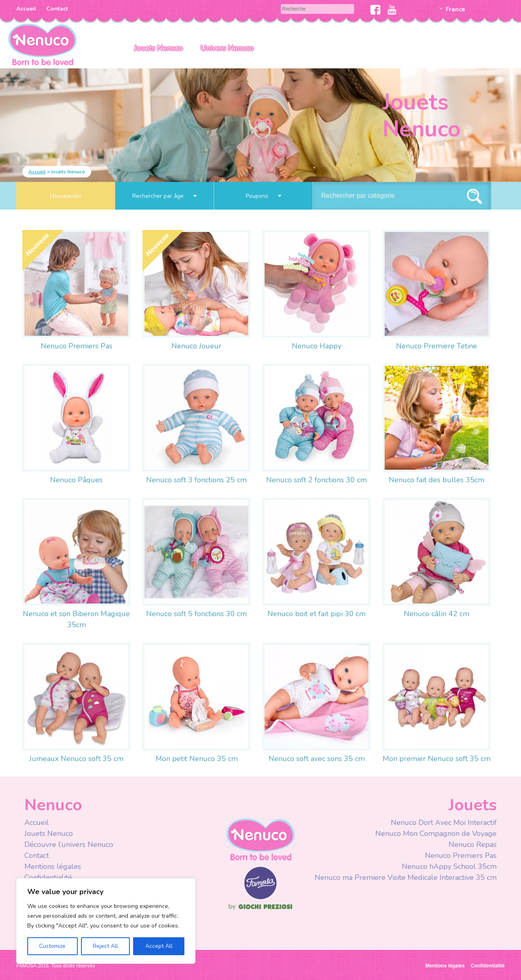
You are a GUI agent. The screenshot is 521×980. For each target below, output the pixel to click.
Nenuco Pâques (76, 480)
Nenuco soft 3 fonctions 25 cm (196, 480)
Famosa (260, 898)
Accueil (26, 9)
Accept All (159, 946)
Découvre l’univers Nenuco (69, 844)
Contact (57, 9)
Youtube (392, 10)
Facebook (375, 10)
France (455, 9)
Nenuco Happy (317, 346)
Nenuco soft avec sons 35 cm (317, 759)
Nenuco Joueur (196, 346)
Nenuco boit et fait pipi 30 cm (316, 614)
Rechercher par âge (164, 196)
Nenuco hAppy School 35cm (449, 866)
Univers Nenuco (227, 48)
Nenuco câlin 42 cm (437, 614)
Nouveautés (66, 196)
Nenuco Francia (42, 44)
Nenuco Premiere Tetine (437, 346)
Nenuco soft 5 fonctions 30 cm (196, 614)
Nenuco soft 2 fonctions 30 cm (316, 480)
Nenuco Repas (473, 844)
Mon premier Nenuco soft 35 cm (437, 759)
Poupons (264, 196)
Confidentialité (48, 877)
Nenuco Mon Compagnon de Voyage (436, 833)
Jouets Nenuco (159, 48)
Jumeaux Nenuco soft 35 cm (76, 759)
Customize (52, 946)
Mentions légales (53, 866)
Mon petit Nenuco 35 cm (197, 759)
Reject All (105, 946)
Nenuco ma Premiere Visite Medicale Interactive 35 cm (406, 877)
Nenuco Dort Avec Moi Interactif (444, 822)
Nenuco (260, 839)
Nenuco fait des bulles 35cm (437, 480)
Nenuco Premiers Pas (77, 346)
